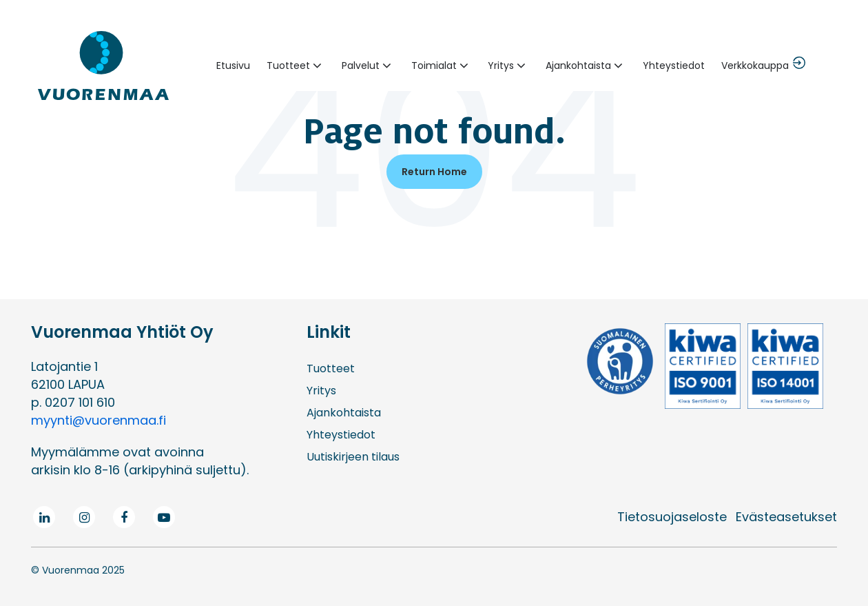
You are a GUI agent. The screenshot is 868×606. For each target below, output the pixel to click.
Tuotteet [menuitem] (331, 368)
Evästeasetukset (786, 517)
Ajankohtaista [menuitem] (344, 413)
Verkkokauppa (755, 65)
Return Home (434, 172)
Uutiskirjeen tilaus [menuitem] (353, 457)
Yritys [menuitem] (321, 391)
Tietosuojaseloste (672, 517)
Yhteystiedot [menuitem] (341, 435)
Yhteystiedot (674, 65)
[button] (296, 65)
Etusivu (233, 65)
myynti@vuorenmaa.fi (99, 420)
